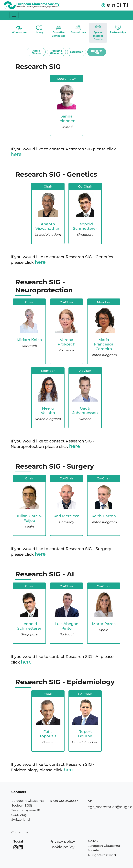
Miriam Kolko (29, 340)
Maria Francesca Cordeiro (104, 344)
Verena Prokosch (67, 342)
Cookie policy (62, 847)
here (16, 154)
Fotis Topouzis (48, 734)
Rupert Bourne (85, 734)
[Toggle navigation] (14, 15)
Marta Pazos (104, 624)
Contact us (20, 832)
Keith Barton (104, 516)
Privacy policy (62, 841)
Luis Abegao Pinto (66, 626)
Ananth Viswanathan (48, 226)
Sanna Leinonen (66, 119)
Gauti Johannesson (85, 411)
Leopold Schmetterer (85, 226)
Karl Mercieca (66, 516)
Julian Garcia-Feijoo (29, 518)
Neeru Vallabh (48, 411)
